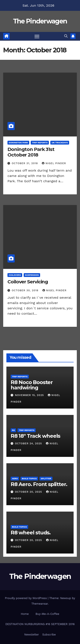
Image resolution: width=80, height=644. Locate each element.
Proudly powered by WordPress (26, 598)
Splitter (46, 478)
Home (25, 614)
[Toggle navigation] (37, 36)
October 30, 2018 (26, 290)
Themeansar (40, 604)
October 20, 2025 (29, 492)
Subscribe (49, 635)
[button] (66, 36)
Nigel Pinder (54, 163)
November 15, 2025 (30, 395)
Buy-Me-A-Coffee (47, 614)
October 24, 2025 (29, 443)
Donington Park (18, 143)
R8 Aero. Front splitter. (39, 484)
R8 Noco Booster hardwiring (32, 385)
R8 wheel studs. (31, 533)
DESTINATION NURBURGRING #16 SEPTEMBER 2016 (40, 624)
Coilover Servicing (28, 282)
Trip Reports (40, 143)
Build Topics (29, 478)
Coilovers (15, 275)
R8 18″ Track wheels (35, 436)
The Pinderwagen (40, 21)
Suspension (32, 275)
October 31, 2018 (25, 163)
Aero (15, 478)
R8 (13, 430)
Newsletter (32, 635)
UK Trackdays (60, 143)
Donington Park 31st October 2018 (31, 152)
